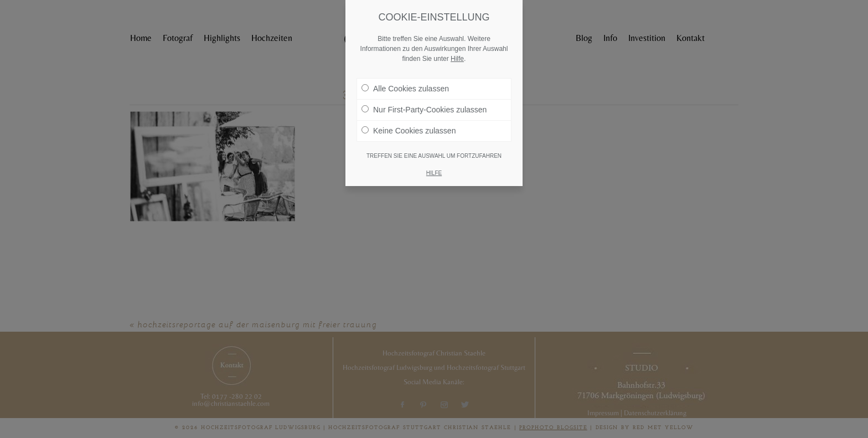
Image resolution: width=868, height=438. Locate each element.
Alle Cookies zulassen (405, 89)
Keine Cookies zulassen (409, 131)
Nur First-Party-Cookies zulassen (424, 110)
